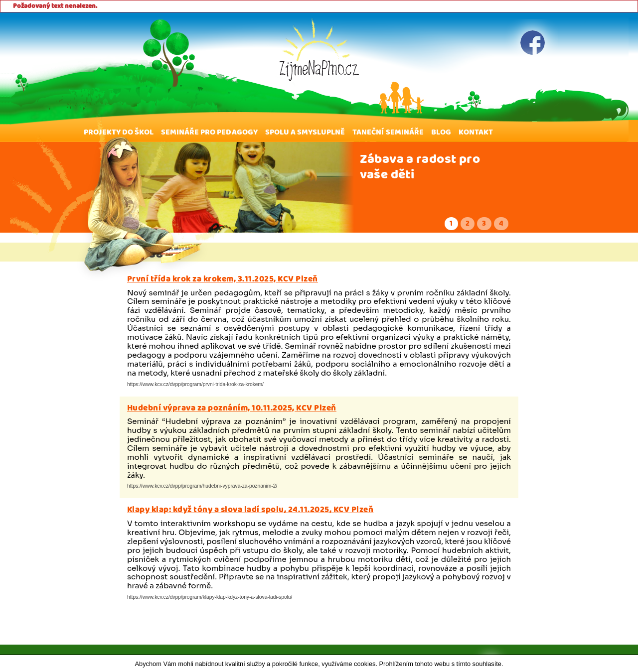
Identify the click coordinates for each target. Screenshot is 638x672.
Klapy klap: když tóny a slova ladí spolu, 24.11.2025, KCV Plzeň (250, 510)
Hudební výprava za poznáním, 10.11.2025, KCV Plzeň (232, 408)
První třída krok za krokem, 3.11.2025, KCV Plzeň (223, 279)
